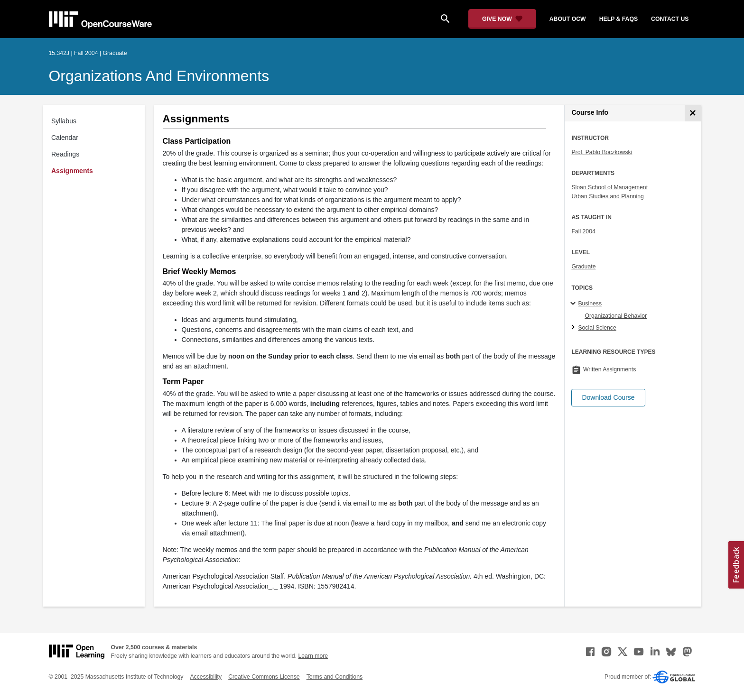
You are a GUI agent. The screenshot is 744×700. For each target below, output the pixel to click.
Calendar (65, 138)
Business (590, 304)
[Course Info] (693, 113)
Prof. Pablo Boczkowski (602, 152)
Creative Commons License (264, 677)
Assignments (72, 171)
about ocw (568, 19)
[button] (608, 398)
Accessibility (206, 677)
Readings (65, 154)
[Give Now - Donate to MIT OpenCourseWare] (502, 19)
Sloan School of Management (609, 187)
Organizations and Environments (159, 76)
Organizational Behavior (616, 316)
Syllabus (64, 121)
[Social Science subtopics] (574, 328)
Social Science (597, 328)
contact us (670, 19)
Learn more (313, 656)
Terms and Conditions (335, 677)
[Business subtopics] (574, 304)
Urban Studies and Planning (608, 196)
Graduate (583, 267)
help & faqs (618, 19)
